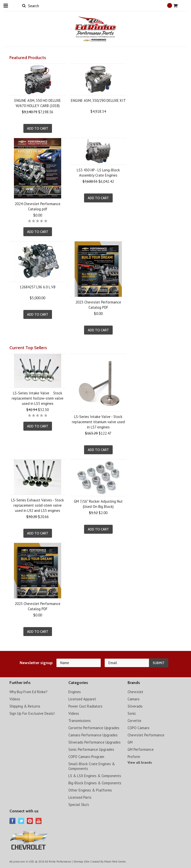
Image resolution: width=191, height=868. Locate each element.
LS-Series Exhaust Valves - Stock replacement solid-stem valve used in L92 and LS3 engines (38, 505)
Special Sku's (79, 805)
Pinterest (30, 821)
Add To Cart (38, 128)
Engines (75, 692)
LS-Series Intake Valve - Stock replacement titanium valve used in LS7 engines (98, 422)
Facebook (13, 821)
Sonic (132, 713)
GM (130, 742)
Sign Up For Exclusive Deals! (32, 713)
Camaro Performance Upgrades (93, 735)
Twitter (21, 821)
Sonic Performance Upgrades (91, 749)
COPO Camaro (139, 728)
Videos (15, 699)
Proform (134, 757)
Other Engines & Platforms (90, 790)
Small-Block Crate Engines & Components (92, 766)
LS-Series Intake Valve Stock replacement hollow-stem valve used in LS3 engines (38, 398)
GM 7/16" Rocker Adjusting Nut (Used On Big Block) (98, 504)
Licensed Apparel (82, 699)
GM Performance (141, 749)
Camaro (134, 699)
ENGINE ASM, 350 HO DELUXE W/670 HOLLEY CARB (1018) (38, 103)
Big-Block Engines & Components (95, 783)
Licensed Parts (80, 797)
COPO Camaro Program (86, 757)
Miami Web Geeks (115, 862)
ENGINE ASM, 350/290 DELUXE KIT (98, 100)
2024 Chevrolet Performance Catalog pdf (38, 206)
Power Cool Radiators (85, 706)
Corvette (134, 721)
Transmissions (80, 721)
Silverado (135, 706)
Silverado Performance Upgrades (95, 742)
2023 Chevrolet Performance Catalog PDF (98, 305)
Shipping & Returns (25, 706)
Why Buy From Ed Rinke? (28, 692)
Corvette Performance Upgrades (94, 728)
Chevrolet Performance (146, 735)
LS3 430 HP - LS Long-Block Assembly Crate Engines (98, 173)
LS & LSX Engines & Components (95, 776)
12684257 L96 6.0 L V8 (38, 287)
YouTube (39, 821)
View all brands (140, 762)
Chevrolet (135, 692)
